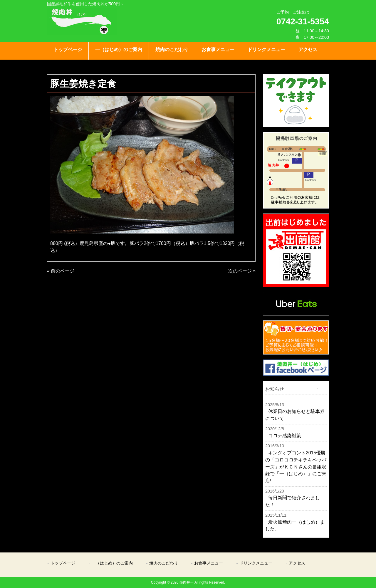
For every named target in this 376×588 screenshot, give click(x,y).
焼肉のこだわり (164, 563)
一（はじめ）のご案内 (112, 563)
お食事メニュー (209, 563)
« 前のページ (61, 271)
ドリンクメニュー (256, 563)
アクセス (297, 563)
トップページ (63, 563)
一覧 (323, 388)
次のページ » (242, 271)
